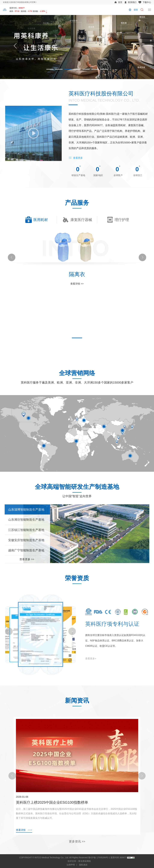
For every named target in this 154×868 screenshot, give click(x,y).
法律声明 (71, 865)
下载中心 (147, 2)
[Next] (136, 47)
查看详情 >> (77, 294)
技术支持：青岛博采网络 (79, 861)
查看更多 (78, 158)
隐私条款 (83, 865)
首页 (120, 2)
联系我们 (132, 2)
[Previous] (15, 47)
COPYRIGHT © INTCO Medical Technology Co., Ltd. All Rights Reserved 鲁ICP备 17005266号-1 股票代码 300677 (73, 858)
